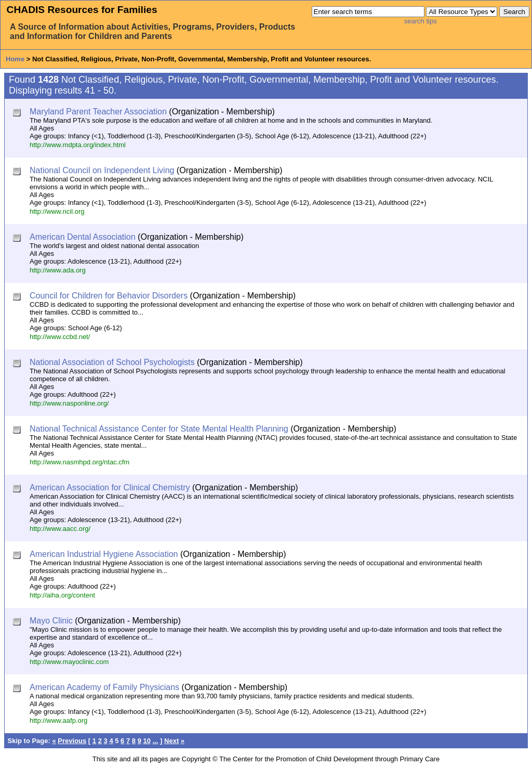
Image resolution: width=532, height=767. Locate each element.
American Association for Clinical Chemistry (110, 487)
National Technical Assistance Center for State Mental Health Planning (159, 429)
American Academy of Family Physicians (104, 687)
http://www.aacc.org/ (60, 529)
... (156, 741)
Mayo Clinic (51, 621)
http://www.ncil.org (57, 211)
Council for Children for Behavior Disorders (109, 296)
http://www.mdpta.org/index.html (78, 145)
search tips (421, 21)
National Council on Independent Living (102, 170)
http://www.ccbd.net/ (60, 337)
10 (147, 741)
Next (171, 741)
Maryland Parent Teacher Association (98, 112)
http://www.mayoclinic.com (69, 662)
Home (15, 59)
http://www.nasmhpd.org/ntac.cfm (79, 462)
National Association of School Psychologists (112, 362)
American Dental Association (83, 237)
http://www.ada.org (58, 270)
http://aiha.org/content (62, 595)
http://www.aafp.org (58, 720)
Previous (72, 741)
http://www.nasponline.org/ (69, 403)
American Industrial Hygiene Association (104, 554)
